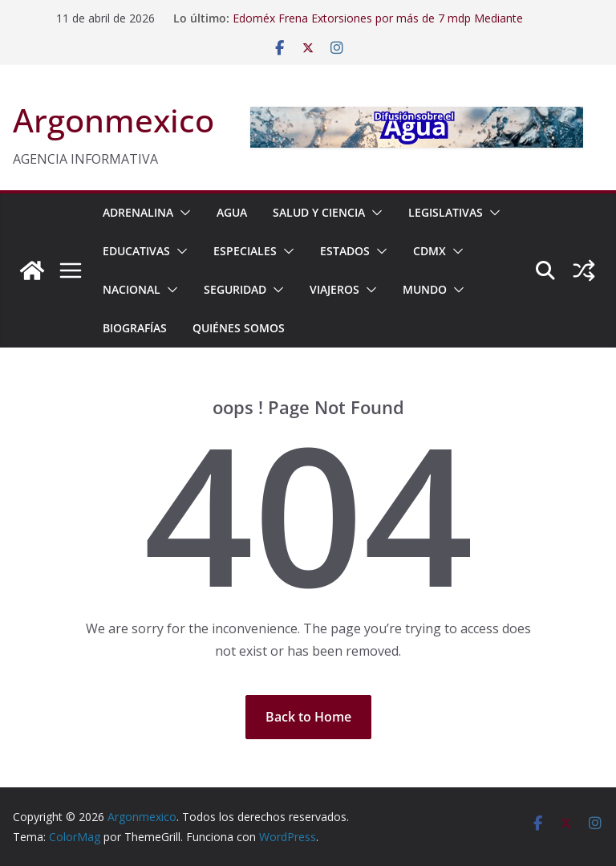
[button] (182, 213)
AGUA (232, 212)
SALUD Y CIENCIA (319, 212)
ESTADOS (345, 251)
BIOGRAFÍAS (135, 328)
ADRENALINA (138, 212)
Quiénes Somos (239, 328)
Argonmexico (113, 120)
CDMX (430, 251)
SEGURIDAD (235, 289)
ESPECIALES (245, 251)
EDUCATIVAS (136, 251)
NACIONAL (132, 289)
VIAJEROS (334, 289)
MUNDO (425, 289)
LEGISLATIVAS (446, 212)
